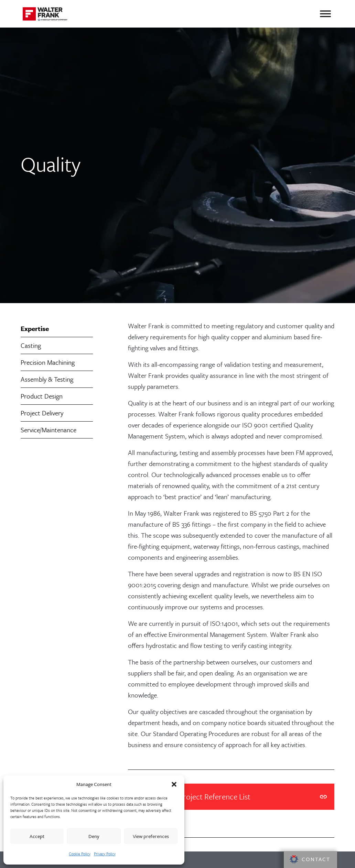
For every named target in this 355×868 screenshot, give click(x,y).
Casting (31, 345)
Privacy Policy (105, 854)
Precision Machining (48, 362)
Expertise (35, 328)
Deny (94, 836)
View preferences (151, 836)
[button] (174, 784)
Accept (37, 836)
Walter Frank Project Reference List (231, 797)
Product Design (42, 396)
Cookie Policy (80, 854)
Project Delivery (42, 413)
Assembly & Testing (47, 379)
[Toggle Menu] (325, 14)
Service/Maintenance (49, 430)
